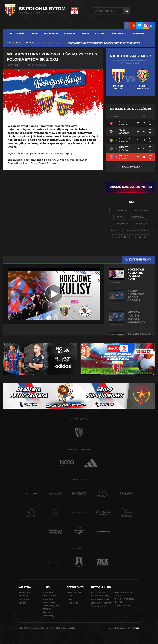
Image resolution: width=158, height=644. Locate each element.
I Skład (70, 599)
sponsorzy (142, 211)
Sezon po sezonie (99, 606)
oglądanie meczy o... (138, 230)
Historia (100, 33)
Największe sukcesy (100, 596)
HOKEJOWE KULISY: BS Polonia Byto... (130, 276)
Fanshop (139, 33)
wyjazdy (141, 224)
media (134, 628)
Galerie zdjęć (24, 599)
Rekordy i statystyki (100, 599)
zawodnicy (121, 224)
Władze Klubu (49, 596)
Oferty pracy (48, 616)
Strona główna (33, 43)
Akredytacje (48, 612)
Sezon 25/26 (51, 33)
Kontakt (22, 603)
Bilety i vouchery (74, 592)
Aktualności (17, 33)
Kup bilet (70, 33)
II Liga (70, 596)
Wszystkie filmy (138, 260)
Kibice (85, 33)
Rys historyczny (98, 592)
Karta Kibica (73, 603)
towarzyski (120, 211)
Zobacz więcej (131, 167)
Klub (35, 33)
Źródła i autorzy (123, 605)
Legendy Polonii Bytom (102, 603)
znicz (114, 230)
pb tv (120, 217)
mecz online (123, 237)
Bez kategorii (55, 43)
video (142, 237)
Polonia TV (23, 596)
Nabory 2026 (119, 33)
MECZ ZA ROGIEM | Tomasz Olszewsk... (130, 319)
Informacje (48, 592)
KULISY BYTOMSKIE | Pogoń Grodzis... (130, 297)
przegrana (138, 217)
